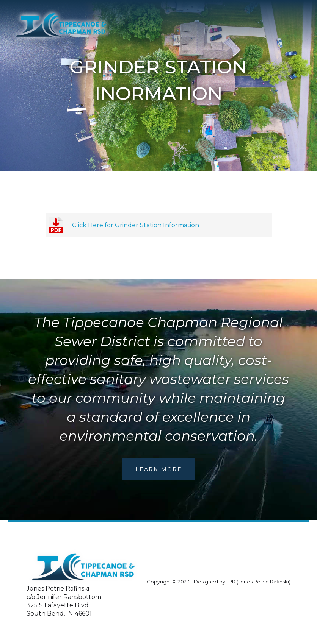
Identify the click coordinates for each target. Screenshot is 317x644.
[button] (301, 25)
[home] (61, 25)
